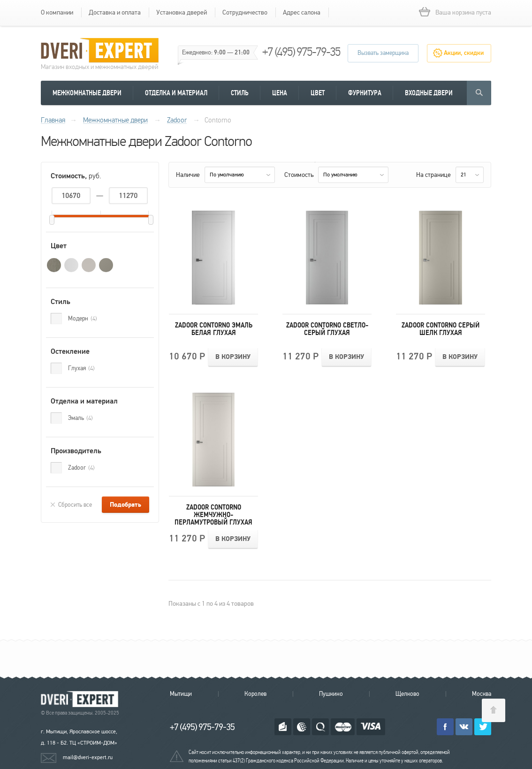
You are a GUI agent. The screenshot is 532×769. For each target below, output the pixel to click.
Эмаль (80, 418)
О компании (57, 12)
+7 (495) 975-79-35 (301, 52)
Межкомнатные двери (87, 93)
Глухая (81, 368)
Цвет (318, 93)
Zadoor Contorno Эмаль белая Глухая (214, 329)
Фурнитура (365, 93)
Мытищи (181, 694)
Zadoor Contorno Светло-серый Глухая (327, 329)
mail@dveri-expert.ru (88, 757)
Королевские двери (81, 699)
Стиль (240, 93)
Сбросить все (75, 505)
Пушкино (331, 694)
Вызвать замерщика (383, 53)
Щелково (407, 694)
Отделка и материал (176, 93)
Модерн (83, 319)
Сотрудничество (245, 12)
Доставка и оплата (115, 12)
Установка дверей (182, 12)
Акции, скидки (464, 53)
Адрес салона (302, 12)
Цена (280, 93)
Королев (255, 694)
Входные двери (429, 93)
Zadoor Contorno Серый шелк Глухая (441, 329)
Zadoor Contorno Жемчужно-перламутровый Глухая (213, 515)
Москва (482, 694)
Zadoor (81, 468)
